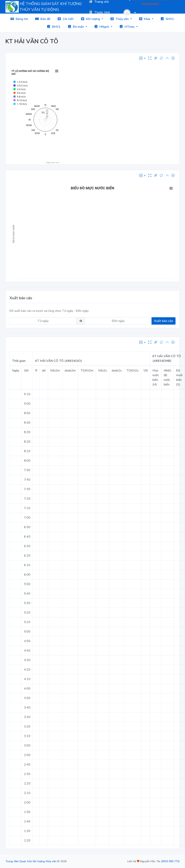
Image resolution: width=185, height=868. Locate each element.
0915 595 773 (170, 861)
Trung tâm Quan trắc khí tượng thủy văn (31, 861)
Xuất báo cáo (164, 321)
